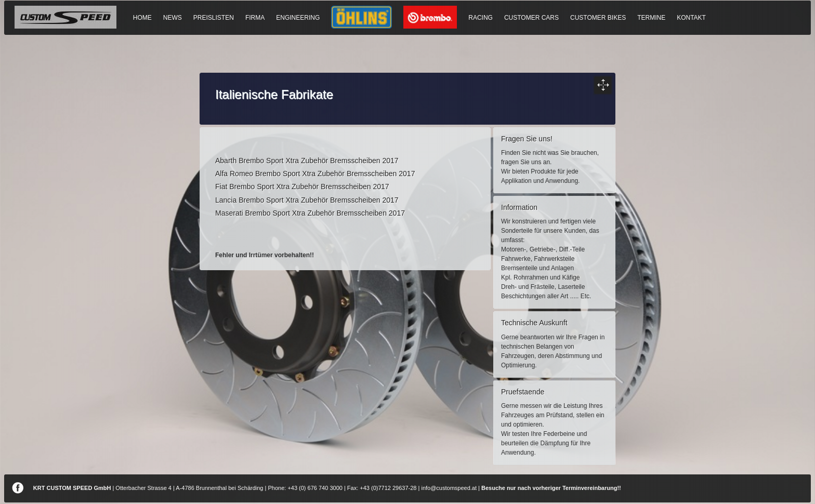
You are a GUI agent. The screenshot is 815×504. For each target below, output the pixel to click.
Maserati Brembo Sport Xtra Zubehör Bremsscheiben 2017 (310, 213)
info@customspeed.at (449, 488)
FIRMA (255, 18)
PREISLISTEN (214, 18)
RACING (481, 18)
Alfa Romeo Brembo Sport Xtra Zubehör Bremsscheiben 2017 (315, 174)
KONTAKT (691, 18)
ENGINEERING (298, 18)
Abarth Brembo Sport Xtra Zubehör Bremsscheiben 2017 (307, 161)
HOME (142, 18)
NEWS (173, 18)
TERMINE (651, 18)
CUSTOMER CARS (531, 18)
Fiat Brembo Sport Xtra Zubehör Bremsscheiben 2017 (302, 187)
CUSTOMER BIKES (598, 18)
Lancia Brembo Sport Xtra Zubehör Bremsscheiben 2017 (307, 200)
